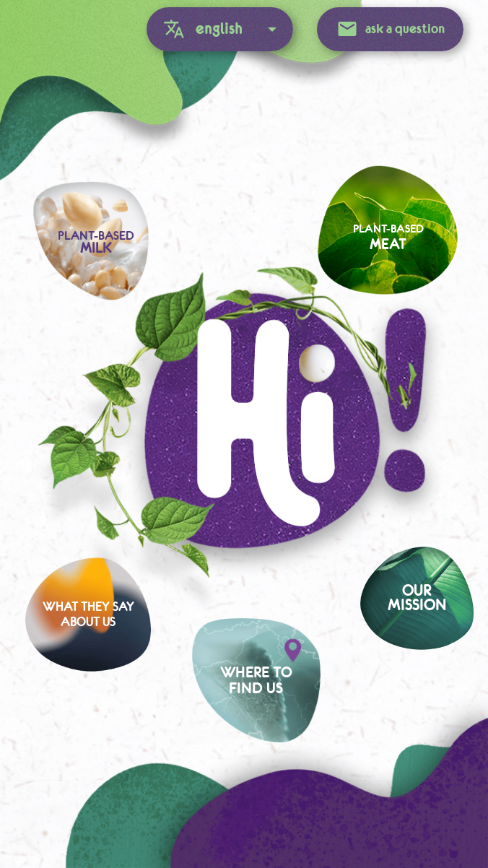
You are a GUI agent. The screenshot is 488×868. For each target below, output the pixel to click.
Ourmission (417, 598)
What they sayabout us (88, 615)
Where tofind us (256, 681)
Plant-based (388, 238)
